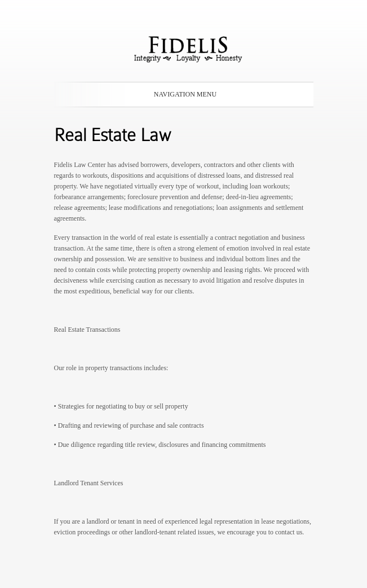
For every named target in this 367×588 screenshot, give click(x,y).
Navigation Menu (182, 94)
